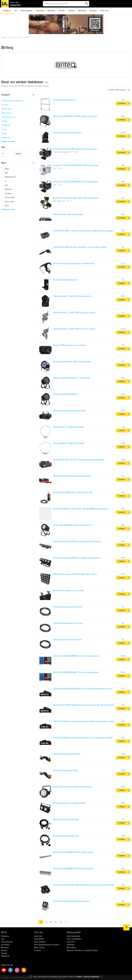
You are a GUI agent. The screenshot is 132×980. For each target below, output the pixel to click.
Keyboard (6, 138)
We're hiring (39, 948)
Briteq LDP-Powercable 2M (66, 836)
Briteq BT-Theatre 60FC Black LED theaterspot (75, 149)
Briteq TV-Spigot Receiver (65, 280)
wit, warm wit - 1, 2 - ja (63, 201)
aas (5, 185)
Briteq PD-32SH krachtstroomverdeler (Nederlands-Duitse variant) (84, 721)
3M (5, 173)
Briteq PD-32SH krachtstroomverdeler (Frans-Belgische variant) (83, 738)
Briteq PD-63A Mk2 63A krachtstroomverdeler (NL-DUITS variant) (84, 705)
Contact (37, 950)
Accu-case (8, 201)
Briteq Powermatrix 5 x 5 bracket (69, 591)
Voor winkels (40, 942)
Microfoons (7, 113)
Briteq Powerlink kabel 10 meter (68, 623)
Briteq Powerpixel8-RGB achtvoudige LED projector (77, 541)
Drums (5, 129)
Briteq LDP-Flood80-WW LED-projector (72, 901)
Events (62, 11)
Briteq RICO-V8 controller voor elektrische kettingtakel (79, 460)
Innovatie (40, 11)
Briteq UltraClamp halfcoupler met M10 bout (74, 263)
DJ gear (5, 105)
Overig (71, 11)
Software (71, 945)
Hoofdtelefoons (9, 117)
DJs (3, 939)
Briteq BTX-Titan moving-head (67, 133)
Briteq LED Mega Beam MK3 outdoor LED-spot (75, 116)
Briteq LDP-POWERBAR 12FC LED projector (74, 869)
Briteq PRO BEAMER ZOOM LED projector (73, 525)
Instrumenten (27, 11)
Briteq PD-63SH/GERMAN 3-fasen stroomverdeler (77, 656)
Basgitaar (6, 125)
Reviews (52, 11)
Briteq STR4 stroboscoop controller (70, 345)
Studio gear (7, 109)
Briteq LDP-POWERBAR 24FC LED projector (74, 852)
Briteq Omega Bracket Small (67, 754)
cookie (79, 977)
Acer (5, 206)
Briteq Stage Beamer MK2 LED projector (72, 362)
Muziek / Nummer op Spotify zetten (82, 950)
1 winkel (121, 234)
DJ (16, 11)
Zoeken (87, 4)
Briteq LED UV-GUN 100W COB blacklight (73, 787)
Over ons (104, 11)
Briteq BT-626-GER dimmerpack (68, 214)
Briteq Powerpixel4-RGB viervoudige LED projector (77, 558)
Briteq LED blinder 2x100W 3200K (69, 803)
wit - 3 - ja (58, 168)
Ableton (7, 189)
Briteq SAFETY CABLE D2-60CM (69, 443)
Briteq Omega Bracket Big (66, 770)
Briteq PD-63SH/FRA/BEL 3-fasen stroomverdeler (76, 672)
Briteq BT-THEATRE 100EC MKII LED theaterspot (76, 198)
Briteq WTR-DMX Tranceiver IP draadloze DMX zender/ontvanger (84, 231)
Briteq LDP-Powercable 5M (66, 820)
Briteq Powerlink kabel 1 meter (68, 640)
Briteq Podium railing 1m (65, 100)
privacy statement (92, 977)
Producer (7, 11)
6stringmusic (9, 177)
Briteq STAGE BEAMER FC (66, 394)
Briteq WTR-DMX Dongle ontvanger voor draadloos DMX (80, 247)
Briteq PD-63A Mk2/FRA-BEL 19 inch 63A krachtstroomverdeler (83, 689)
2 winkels (121, 103)
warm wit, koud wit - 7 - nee (65, 152)
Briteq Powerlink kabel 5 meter (68, 607)
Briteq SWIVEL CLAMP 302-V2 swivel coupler (74, 329)
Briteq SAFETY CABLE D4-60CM (68, 427)
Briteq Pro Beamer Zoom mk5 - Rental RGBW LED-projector (81, 509)
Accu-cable (8, 197)
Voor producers (74, 936)
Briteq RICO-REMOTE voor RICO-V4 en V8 (73, 492)
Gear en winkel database (25, 82)
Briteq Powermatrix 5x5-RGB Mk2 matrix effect (75, 574)
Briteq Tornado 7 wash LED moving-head (72, 296)
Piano (4, 133)
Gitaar (4, 121)
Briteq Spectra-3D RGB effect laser (70, 411)
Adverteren (39, 939)
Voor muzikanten (74, 939)
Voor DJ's (71, 942)
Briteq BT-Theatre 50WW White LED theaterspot (76, 165)
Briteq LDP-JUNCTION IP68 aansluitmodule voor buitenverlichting (84, 885)
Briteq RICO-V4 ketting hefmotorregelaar (72, 476)
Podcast (93, 11)
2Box (6, 169)
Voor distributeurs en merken (47, 945)
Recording (71, 948)
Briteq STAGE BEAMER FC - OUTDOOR (72, 378)
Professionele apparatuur (13, 101)
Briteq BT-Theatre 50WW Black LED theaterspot (76, 182)
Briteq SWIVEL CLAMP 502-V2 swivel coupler (74, 313)
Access (6, 193)
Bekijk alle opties (8, 142)
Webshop (82, 11)
